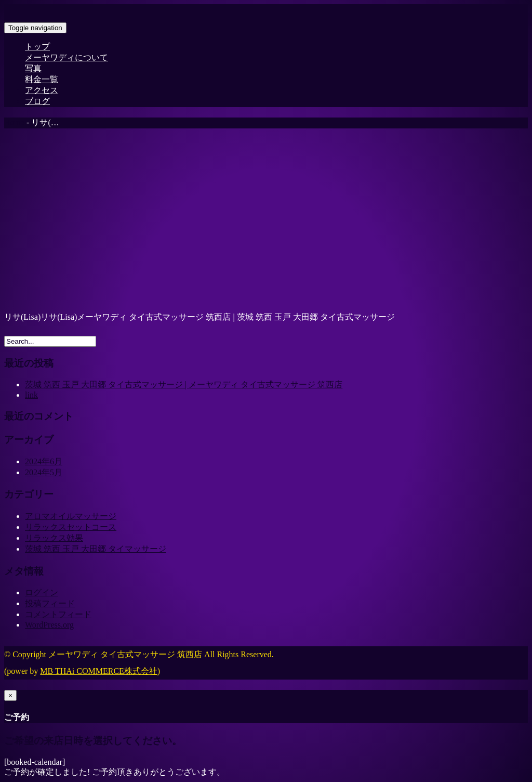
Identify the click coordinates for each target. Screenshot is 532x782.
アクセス (42, 90)
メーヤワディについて (66, 57)
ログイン (42, 592)
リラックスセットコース (71, 527)
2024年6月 (44, 461)
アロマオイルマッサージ (71, 516)
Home (14, 122)
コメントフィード (58, 614)
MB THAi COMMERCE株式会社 (99, 671)
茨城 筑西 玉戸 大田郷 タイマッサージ (96, 549)
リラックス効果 (54, 538)
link (31, 395)
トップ (37, 47)
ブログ (37, 101)
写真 (33, 68)
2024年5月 (44, 472)
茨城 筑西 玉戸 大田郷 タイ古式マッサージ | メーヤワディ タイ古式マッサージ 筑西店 (184, 385)
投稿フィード (50, 603)
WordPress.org (49, 625)
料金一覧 (42, 79)
